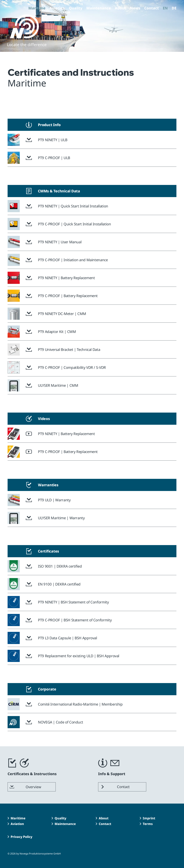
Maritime (37, 8)
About (120, 8)
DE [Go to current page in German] (174, 8)
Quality (76, 8)
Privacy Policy (21, 837)
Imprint (149, 818)
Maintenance (99, 8)
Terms (148, 824)
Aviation (57, 8)
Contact (152, 8)
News (135, 8)
